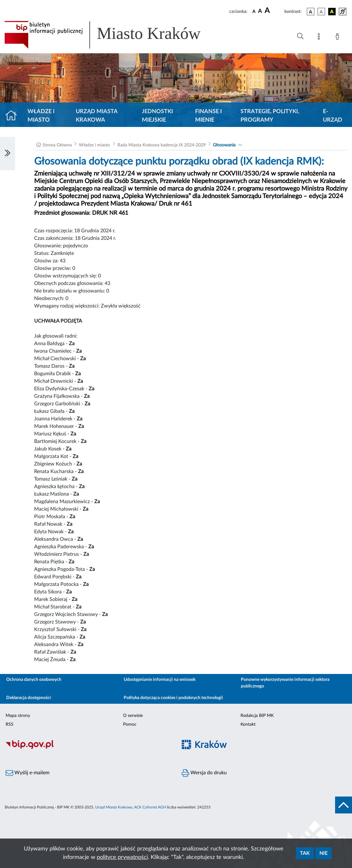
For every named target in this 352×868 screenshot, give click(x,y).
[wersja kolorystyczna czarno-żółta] (332, 12)
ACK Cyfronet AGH (150, 807)
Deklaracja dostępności (29, 698)
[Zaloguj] (339, 38)
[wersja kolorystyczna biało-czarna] (321, 12)
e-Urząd (333, 116)
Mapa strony (18, 716)
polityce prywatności (122, 857)
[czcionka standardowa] (254, 11)
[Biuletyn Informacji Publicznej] (88, 748)
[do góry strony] (344, 805)
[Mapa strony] (320, 38)
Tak (305, 853)
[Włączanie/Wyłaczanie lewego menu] (8, 154)
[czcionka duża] (274, 11)
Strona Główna (57, 145)
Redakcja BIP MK (257, 716)
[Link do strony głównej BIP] (111, 35)
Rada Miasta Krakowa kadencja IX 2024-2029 (162, 145)
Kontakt (248, 724)
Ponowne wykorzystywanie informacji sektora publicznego (285, 683)
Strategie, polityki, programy (270, 116)
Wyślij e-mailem (28, 773)
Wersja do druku (204, 773)
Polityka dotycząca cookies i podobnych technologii (173, 698)
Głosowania (224, 145)
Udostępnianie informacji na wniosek (160, 680)
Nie (324, 853)
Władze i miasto (41, 116)
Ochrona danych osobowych (34, 680)
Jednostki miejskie (157, 116)
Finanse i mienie (208, 116)
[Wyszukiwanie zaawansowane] (300, 36)
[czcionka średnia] (260, 11)
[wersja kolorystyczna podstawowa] (311, 12)
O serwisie (133, 716)
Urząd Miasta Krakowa (97, 116)
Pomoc (130, 724)
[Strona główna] (14, 116)
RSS (10, 724)
